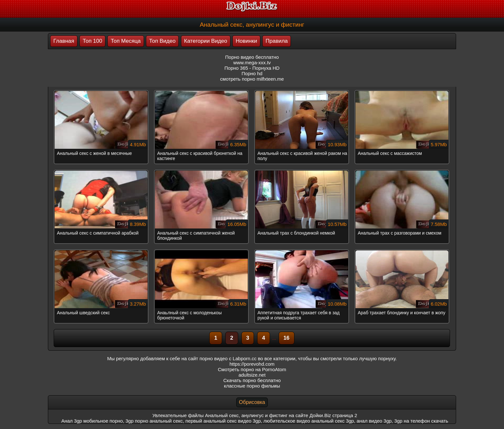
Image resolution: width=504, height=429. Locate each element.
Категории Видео (206, 41)
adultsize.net (252, 375)
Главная (64, 41)
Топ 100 (92, 41)
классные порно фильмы (252, 386)
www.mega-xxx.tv (252, 63)
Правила (277, 41)
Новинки (246, 41)
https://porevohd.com (252, 364)
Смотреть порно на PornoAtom (252, 369)
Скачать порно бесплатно (252, 380)
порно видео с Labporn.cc (228, 358)
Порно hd (252, 73)
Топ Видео (162, 41)
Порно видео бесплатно (252, 57)
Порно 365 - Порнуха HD (252, 68)
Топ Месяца (126, 41)
